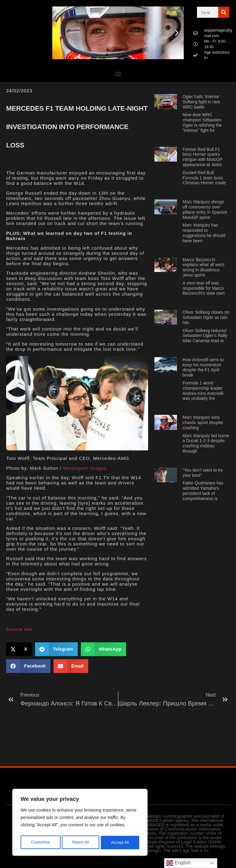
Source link (19, 629)
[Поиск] (224, 12)
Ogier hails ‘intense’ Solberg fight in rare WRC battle (201, 102)
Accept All (120, 843)
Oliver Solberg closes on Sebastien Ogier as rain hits (206, 317)
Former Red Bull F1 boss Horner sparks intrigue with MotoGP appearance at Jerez (203, 157)
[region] (80, 824)
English (178, 863)
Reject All (81, 843)
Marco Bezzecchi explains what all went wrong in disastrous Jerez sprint (203, 267)
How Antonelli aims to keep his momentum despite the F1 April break (203, 367)
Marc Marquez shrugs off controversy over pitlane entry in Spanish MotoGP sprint (205, 209)
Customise (40, 843)
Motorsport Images (85, 468)
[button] (59, 33)
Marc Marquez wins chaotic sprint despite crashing (203, 423)
